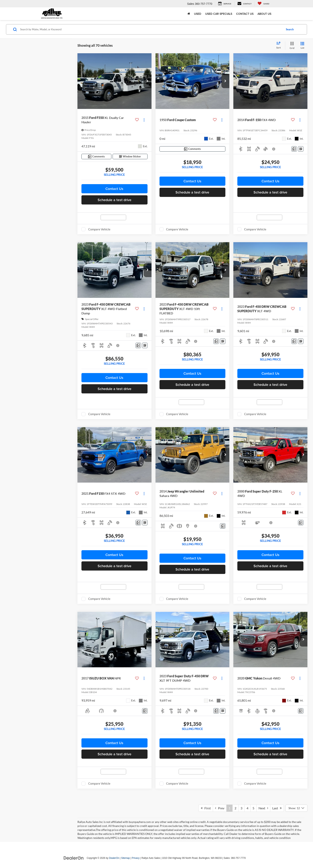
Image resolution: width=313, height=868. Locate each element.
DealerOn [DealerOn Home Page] (114, 858)
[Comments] (96, 157)
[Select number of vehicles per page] (296, 808)
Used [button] (198, 14)
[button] (148, 81)
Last (277, 808)
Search (290, 29)
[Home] (189, 14)
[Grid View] (291, 46)
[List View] (302, 46)
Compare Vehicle (99, 229)
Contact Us (245, 14)
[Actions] (144, 120)
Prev (220, 808)
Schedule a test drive (114, 200)
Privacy (136, 858)
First (206, 808)
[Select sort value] (280, 45)
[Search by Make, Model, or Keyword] (151, 29)
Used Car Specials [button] (219, 14)
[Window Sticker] (130, 157)
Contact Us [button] (114, 189)
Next (263, 808)
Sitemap (126, 858)
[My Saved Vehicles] (263, 4)
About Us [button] (264, 14)
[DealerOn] (74, 858)
